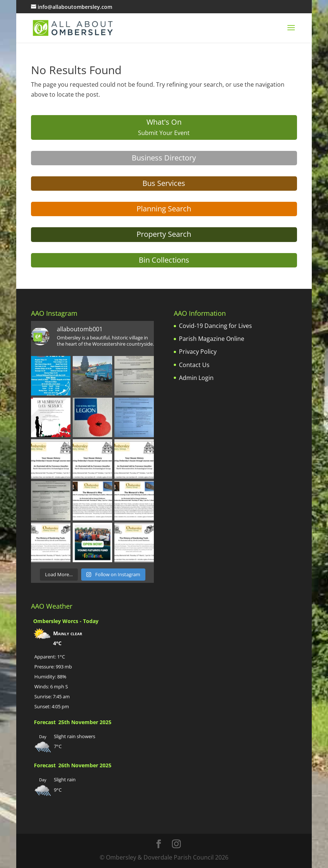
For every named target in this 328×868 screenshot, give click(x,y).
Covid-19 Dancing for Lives (215, 326)
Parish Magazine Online (212, 339)
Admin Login (196, 378)
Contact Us (194, 365)
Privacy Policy (198, 352)
